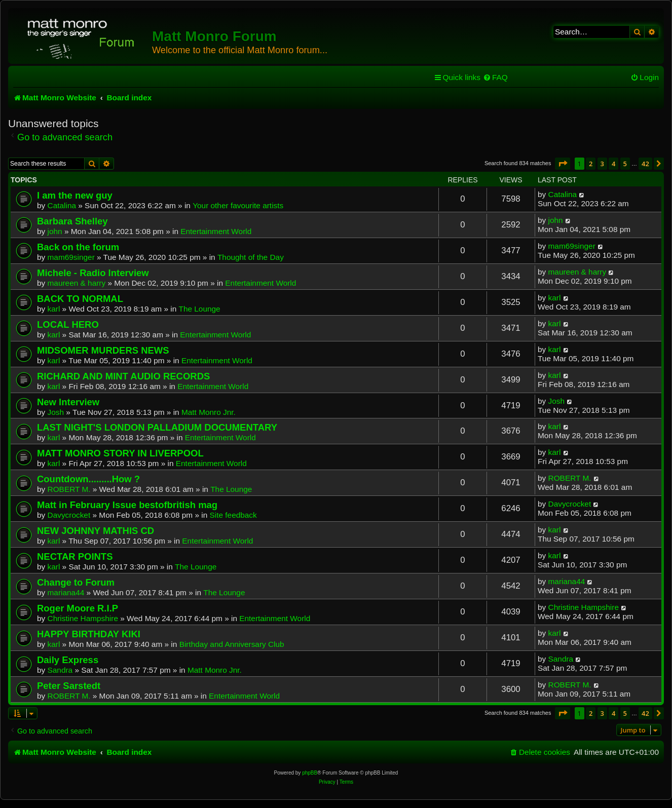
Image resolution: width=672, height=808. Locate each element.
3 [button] (602, 164)
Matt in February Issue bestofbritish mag (127, 505)
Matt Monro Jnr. (209, 412)
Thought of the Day (251, 257)
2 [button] (591, 164)
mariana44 (66, 592)
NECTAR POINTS (75, 556)
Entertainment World (216, 231)
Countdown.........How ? (88, 479)
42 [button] (645, 164)
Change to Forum (76, 582)
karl (54, 309)
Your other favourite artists (238, 205)
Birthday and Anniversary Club (232, 644)
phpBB (310, 773)
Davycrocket (69, 515)
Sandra (60, 670)
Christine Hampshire (83, 618)
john (55, 231)
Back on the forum (78, 247)
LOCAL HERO (68, 324)
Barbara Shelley (72, 221)
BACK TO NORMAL (80, 299)
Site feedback (233, 515)
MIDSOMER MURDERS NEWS (103, 350)
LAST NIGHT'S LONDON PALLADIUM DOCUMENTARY (157, 427)
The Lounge (199, 309)
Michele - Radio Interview (93, 273)
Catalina (62, 205)
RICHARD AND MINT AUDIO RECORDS (123, 376)
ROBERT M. (69, 489)
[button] (563, 164)
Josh (56, 412)
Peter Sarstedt (69, 686)
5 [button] (625, 164)
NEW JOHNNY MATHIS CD (96, 531)
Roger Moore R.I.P (78, 608)
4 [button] (613, 164)
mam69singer (71, 257)
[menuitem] (495, 78)
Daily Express (68, 660)
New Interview (68, 402)
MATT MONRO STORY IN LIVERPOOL (120, 453)
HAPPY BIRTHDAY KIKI (89, 634)
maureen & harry (77, 283)
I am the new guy (75, 195)
